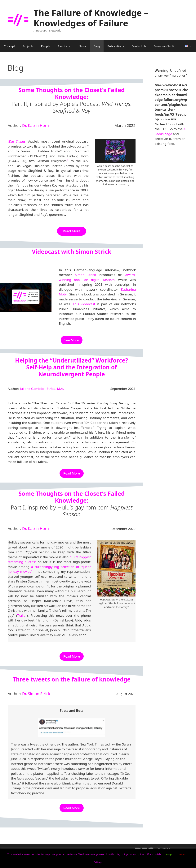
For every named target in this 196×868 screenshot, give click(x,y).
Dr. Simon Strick (36, 694)
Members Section (165, 46)
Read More (72, 473)
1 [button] (68, 160)
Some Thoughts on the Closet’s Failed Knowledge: (71, 93)
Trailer (22, 615)
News (82, 46)
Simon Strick (85, 275)
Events (66, 46)
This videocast (84, 304)
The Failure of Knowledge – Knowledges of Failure (91, 18)
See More (72, 340)
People (46, 46)
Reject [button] (182, 855)
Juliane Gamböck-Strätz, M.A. (42, 389)
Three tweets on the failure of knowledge (72, 679)
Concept (9, 46)
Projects (28, 46)
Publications (116, 46)
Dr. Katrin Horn (36, 125)
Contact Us (139, 46)
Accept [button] (169, 855)
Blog (97, 46)
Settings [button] (98, 862)
